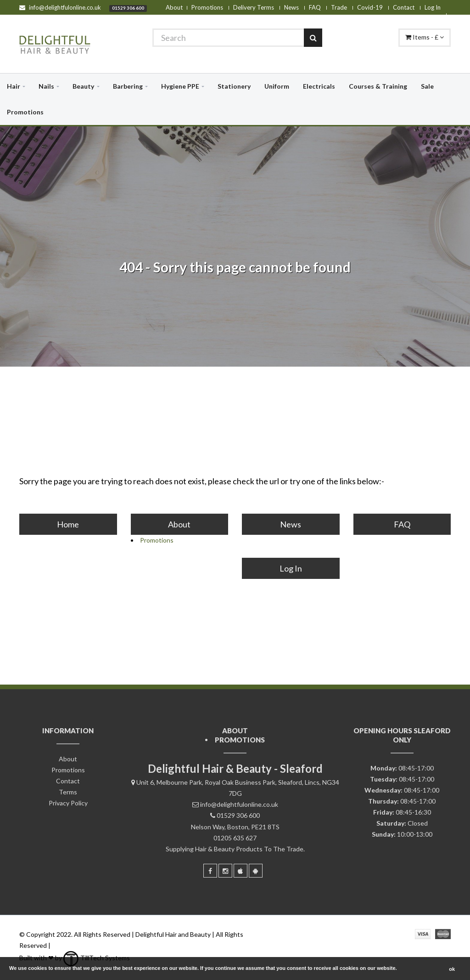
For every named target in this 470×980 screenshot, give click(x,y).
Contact (404, 7)
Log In (433, 7)
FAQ (315, 7)
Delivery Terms (254, 7)
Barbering (128, 86)
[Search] (237, 38)
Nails (46, 86)
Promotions (207, 7)
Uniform (277, 86)
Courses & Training (378, 86)
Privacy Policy (68, 803)
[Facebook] (210, 871)
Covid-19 (370, 7)
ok (452, 969)
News (291, 7)
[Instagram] (225, 871)
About (174, 7)
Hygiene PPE (180, 86)
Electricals (319, 86)
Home (68, 524)
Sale (427, 86)
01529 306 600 (128, 8)
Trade (339, 7)
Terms (68, 792)
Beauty (83, 86)
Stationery (234, 86)
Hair (14, 86)
